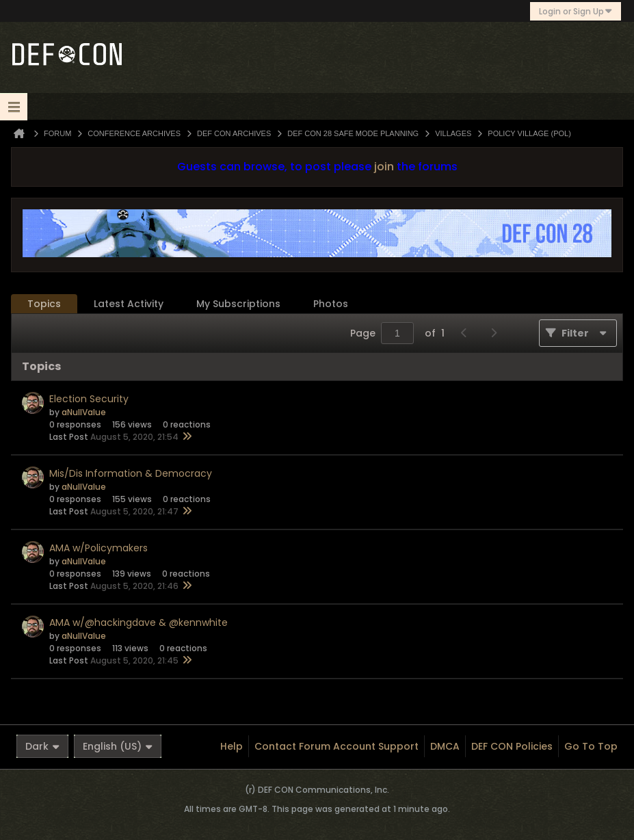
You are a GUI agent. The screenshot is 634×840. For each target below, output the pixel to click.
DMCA (445, 746)
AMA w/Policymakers (98, 548)
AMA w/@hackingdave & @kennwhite (138, 622)
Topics (44, 304)
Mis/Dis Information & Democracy (131, 473)
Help (232, 746)
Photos (331, 304)
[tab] (44, 304)
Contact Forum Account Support (336, 746)
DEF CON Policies (512, 746)
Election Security (89, 399)
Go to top (591, 746)
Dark (42, 746)
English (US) (118, 746)
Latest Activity (129, 304)
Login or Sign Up (576, 11)
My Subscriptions (238, 304)
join (384, 167)
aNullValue (84, 412)
